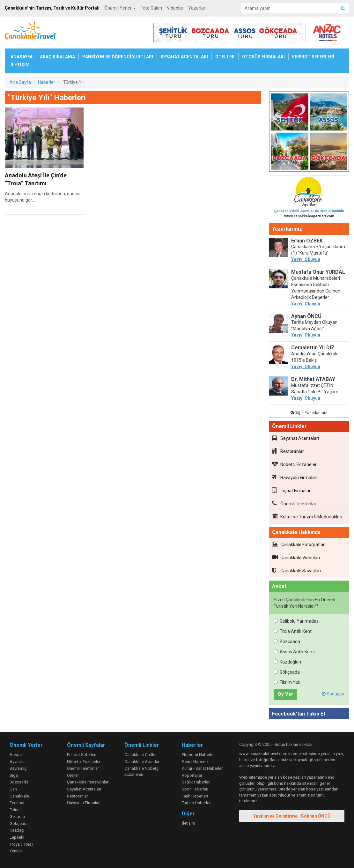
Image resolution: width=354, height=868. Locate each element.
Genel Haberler (195, 762)
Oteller (73, 775)
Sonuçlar (333, 694)
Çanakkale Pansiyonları (88, 782)
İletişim (188, 823)
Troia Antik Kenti (293, 631)
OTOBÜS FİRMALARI (263, 57)
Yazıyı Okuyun (306, 259)
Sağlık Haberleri (196, 782)
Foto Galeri (151, 8)
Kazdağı (17, 830)
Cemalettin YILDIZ (313, 348)
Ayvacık (17, 762)
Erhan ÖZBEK (307, 241)
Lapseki (17, 837)
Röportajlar (192, 775)
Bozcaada (287, 642)
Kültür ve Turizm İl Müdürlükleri (307, 516)
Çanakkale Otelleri (141, 755)
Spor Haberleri (195, 789)
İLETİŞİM (20, 65)
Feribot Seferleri (82, 755)
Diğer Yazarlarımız (309, 413)
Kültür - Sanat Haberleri (203, 768)
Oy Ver (285, 694)
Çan (13, 789)
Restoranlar (288, 451)
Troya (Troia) (21, 844)
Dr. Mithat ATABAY (313, 379)
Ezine (15, 810)
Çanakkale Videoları (296, 557)
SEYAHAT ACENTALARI (184, 57)
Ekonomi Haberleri (199, 755)
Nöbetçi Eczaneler (294, 464)
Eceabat (17, 803)
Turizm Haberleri (197, 803)
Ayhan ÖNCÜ (306, 316)
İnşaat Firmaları (292, 490)
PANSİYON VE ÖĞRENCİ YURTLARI (118, 57)
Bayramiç (18, 768)
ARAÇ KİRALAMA (57, 57)
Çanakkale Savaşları (296, 570)
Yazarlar (197, 8)
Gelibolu (17, 816)
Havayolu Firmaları (295, 477)
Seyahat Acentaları (295, 438)
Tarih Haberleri (195, 796)
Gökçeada (287, 672)
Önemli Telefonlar (294, 503)
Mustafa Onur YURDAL (318, 272)
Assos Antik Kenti (294, 652)
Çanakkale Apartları (142, 762)
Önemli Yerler (120, 8)
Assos (16, 755)
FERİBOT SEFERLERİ (313, 57)
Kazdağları (287, 662)
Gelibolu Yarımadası (297, 621)
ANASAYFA (22, 57)
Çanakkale (19, 796)
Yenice (16, 851)
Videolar (175, 8)
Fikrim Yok (287, 682)
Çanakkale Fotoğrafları (299, 544)
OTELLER (225, 57)
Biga (14, 775)
